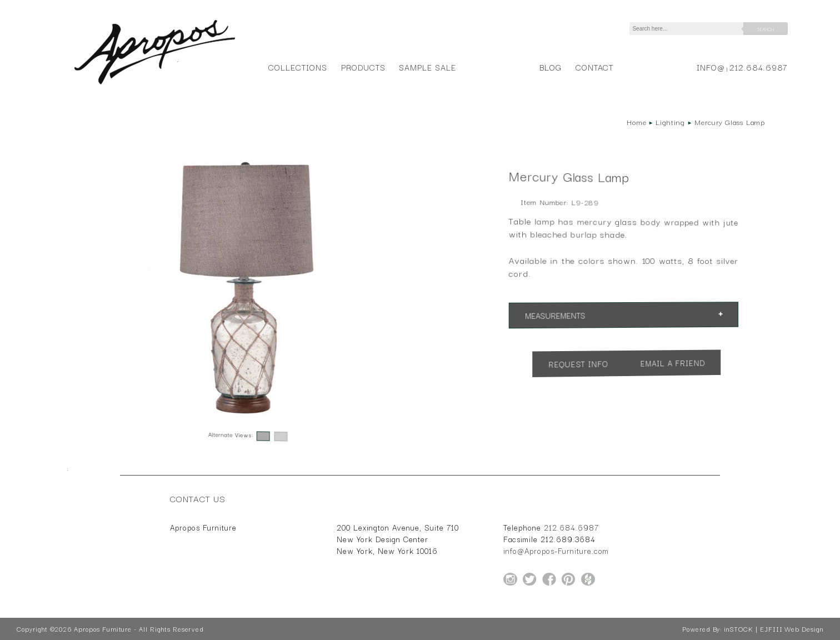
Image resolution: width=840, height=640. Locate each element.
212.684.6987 (759, 67)
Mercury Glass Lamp (730, 122)
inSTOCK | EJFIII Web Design (774, 629)
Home (637, 122)
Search (766, 29)
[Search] (688, 29)
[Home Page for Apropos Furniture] (155, 84)
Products (363, 67)
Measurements (555, 315)
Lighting (670, 122)
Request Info (578, 363)
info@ (711, 67)
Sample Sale (427, 67)
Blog (551, 67)
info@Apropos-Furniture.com (556, 551)
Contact (595, 67)
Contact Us (198, 498)
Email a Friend (673, 362)
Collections (297, 67)
